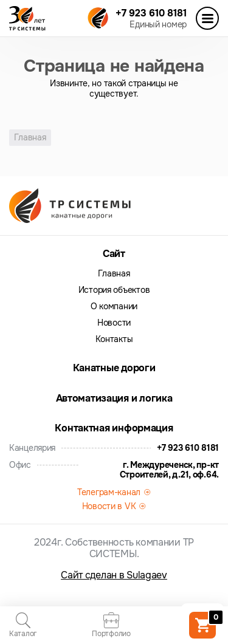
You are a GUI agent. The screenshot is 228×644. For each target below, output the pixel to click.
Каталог (23, 625)
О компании (114, 307)
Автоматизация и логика (114, 398)
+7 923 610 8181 (151, 13)
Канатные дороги (114, 368)
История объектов (114, 290)
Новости (114, 323)
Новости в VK (109, 506)
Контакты (114, 339)
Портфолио (111, 625)
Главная (114, 274)
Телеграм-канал (109, 492)
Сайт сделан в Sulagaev (114, 575)
